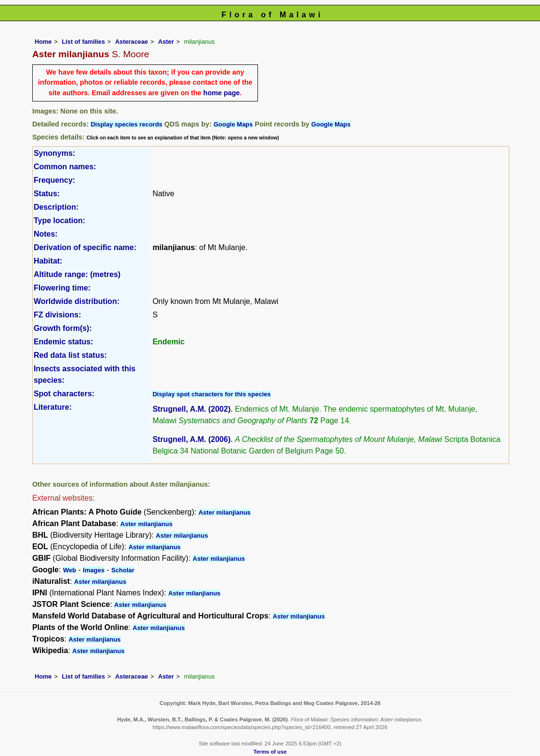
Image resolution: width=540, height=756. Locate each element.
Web (70, 570)
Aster (166, 42)
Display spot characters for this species (212, 394)
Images (94, 570)
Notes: (46, 234)
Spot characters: (64, 394)
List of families (83, 42)
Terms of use (270, 752)
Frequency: (54, 180)
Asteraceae (131, 42)
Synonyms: (54, 153)
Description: (56, 207)
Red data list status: (70, 355)
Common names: (65, 167)
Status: (47, 194)
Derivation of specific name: (85, 247)
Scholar (123, 570)
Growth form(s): (63, 328)
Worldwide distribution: (77, 301)
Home (43, 42)
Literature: (53, 407)
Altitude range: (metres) (77, 274)
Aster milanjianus (224, 512)
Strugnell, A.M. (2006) (192, 439)
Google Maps (233, 124)
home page (221, 93)
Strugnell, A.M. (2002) (192, 409)
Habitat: (48, 261)
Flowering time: (62, 288)
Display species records (126, 124)
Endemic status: (64, 342)
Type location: (59, 220)
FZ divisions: (58, 315)
